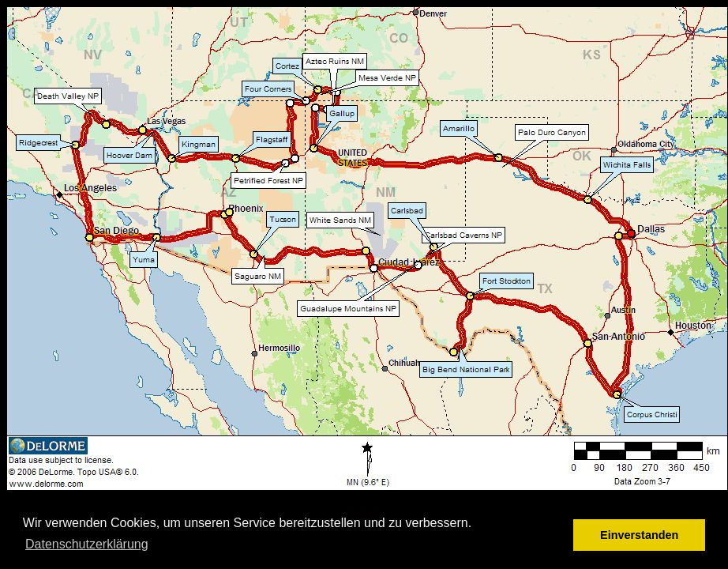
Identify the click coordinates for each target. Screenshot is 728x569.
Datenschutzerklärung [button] (87, 544)
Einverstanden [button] (639, 535)
